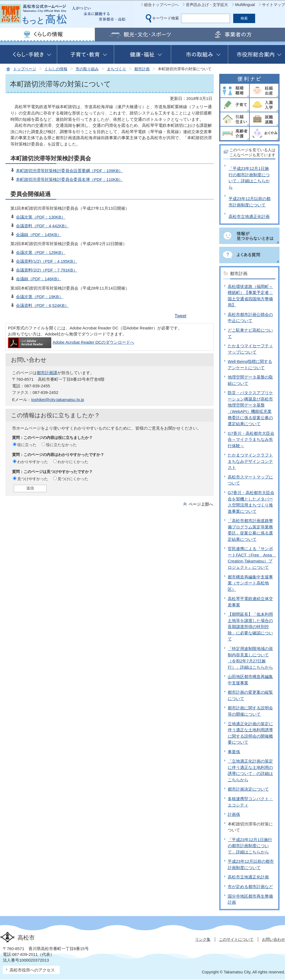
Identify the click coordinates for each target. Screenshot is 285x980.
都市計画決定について (248, 789)
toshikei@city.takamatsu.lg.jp (58, 400)
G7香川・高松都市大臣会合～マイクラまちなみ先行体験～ (251, 439)
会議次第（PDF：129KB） (41, 252)
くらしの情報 (56, 69)
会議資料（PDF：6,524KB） (42, 305)
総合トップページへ (161, 5)
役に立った (27, 445)
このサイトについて (236, 939)
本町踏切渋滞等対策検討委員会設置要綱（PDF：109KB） (69, 171)
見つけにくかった (73, 479)
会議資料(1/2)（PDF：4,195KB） (47, 261)
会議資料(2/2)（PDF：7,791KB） (47, 270)
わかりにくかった (73, 462)
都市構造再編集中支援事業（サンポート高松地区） (250, 583)
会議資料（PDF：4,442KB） (42, 226)
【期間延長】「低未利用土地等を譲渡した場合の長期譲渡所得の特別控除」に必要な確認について (250, 627)
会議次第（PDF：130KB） (41, 217)
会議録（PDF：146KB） (39, 279)
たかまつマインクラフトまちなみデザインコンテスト (250, 461)
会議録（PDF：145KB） (39, 235)
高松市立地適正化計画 (249, 216)
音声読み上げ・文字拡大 (207, 5)
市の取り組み (87, 69)
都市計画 (142, 69)
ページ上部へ (201, 504)
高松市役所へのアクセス (32, 970)
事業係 (234, 752)
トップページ (25, 69)
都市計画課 (47, 373)
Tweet (180, 316)
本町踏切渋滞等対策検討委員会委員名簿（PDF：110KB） (69, 179)
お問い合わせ (273, 939)
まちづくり (116, 69)
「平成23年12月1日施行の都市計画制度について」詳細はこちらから (250, 846)
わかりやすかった (33, 462)
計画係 (234, 814)
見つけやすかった (33, 479)
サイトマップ (273, 5)
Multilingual (245, 5)
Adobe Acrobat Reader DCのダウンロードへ (71, 342)
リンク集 (203, 939)
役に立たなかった (61, 445)
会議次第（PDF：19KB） (39, 297)
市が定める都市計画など (250, 887)
